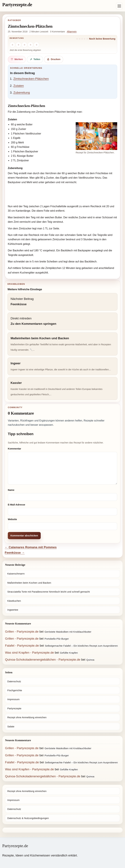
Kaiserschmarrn (16, 574)
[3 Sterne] (24, 45)
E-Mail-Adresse (16, 505)
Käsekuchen (14, 601)
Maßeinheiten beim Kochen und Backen (29, 583)
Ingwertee (13, 610)
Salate (11, 726)
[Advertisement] (62, 195)
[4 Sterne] (30, 45)
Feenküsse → (15, 553)
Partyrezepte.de (17, 5)
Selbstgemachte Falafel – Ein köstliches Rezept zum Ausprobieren (81, 646)
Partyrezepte (14, 708)
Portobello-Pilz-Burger (57, 639)
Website (12, 519)
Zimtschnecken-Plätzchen (31, 79)
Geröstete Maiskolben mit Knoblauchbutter (68, 632)
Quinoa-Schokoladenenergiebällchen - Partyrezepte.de (43, 660)
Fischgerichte (15, 690)
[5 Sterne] (36, 45)
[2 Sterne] (18, 45)
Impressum (13, 699)
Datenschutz (14, 681)
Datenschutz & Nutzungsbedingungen (28, 818)
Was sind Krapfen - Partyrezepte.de (29, 653)
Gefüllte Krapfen (69, 653)
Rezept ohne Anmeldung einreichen (27, 717)
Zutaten (19, 86)
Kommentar (14, 449)
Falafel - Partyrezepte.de (22, 646)
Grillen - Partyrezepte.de (22, 632)
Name (11, 490)
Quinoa (90, 660)
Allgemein (72, 32)
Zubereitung (22, 93)
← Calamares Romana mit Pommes (31, 547)
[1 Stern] (12, 45)
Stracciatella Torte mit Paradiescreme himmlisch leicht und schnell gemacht (49, 592)
